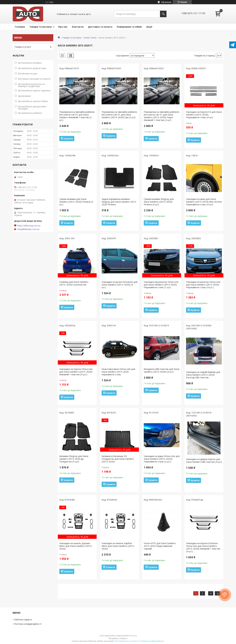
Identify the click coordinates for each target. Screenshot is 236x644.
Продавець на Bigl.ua (118, 638)
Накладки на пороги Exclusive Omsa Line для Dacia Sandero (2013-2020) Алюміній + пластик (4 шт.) (203, 547)
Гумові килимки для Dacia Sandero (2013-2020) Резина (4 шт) (76, 202)
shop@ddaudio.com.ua (28, 229)
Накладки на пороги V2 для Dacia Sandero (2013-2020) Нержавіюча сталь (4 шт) (204, 115)
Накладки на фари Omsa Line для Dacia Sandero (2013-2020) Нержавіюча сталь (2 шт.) (162, 459)
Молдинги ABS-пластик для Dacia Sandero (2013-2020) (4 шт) (161, 370)
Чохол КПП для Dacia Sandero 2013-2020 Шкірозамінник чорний (160, 546)
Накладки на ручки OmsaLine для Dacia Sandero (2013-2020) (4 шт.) (120, 285)
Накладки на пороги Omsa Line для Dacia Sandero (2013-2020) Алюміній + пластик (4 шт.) (76, 372)
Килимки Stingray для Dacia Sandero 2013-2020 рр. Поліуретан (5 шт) (74, 459)
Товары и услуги (23, 47)
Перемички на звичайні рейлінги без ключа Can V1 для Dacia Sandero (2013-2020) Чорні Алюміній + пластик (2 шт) (161, 116)
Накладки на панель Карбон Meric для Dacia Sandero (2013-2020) (118, 546)
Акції (149, 27)
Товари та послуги (40, 27)
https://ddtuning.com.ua (29, 226)
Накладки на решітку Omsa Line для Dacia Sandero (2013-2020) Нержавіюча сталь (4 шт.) (203, 285)
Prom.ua (133, 636)
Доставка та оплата (100, 27)
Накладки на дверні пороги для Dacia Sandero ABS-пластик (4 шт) (204, 460)
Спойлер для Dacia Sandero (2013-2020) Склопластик (74, 283)
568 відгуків (166, 2)
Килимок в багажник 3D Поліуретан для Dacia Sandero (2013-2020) (118, 459)
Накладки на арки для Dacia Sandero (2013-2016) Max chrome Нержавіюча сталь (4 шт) (204, 202)
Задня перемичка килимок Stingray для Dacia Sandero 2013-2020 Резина (119, 202)
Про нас (63, 27)
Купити (68, 139)
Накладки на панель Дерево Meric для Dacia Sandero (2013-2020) (76, 546)
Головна (20, 27)
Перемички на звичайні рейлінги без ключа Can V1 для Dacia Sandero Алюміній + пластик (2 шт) (77, 116)
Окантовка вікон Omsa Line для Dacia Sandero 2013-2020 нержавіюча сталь (118, 372)
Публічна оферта (23, 620)
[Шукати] (163, 14)
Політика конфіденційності (28, 624)
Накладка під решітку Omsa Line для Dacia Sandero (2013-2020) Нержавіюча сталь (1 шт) (161, 285)
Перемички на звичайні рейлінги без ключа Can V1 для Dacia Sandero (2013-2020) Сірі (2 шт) (119, 115)
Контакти (78, 27)
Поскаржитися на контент (127, 641)
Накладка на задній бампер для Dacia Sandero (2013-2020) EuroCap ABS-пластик (203, 375)
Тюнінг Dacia (90, 38)
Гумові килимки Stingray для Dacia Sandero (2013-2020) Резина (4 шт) (159, 202)
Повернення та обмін (129, 27)
